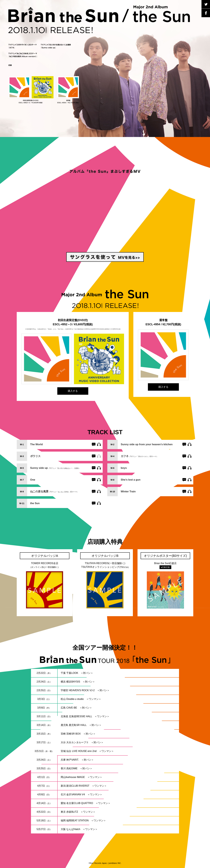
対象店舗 (165, 567)
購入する (73, 391)
